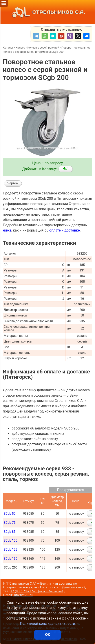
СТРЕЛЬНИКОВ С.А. (47, 12)
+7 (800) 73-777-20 (38, 591)
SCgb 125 (11, 550)
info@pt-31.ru (23, 595)
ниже (7, 230)
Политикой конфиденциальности (48, 624)
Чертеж (13, 183)
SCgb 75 (10, 523)
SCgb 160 (11, 559)
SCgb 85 (10, 532)
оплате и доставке (65, 230)
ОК (47, 635)
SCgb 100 (11, 541)
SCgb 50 (10, 514)
